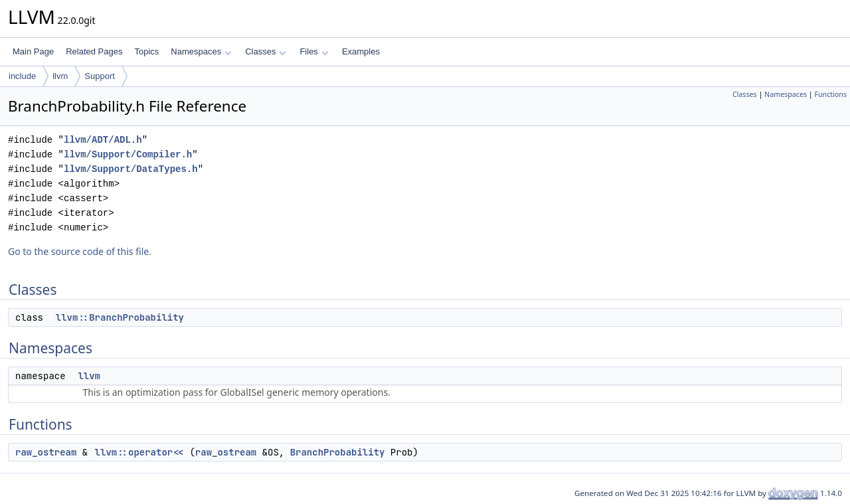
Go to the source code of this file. (80, 251)
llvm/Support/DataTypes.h (131, 169)
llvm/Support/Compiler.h (128, 154)
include (22, 76)
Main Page (33, 51)
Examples (361, 51)
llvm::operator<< (139, 452)
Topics (146, 51)
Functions (830, 94)
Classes (266, 51)
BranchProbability (338, 452)
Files (314, 51)
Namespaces (201, 51)
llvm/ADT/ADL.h (103, 140)
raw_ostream (46, 452)
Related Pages (94, 51)
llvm (60, 76)
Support (100, 76)
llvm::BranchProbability (120, 317)
